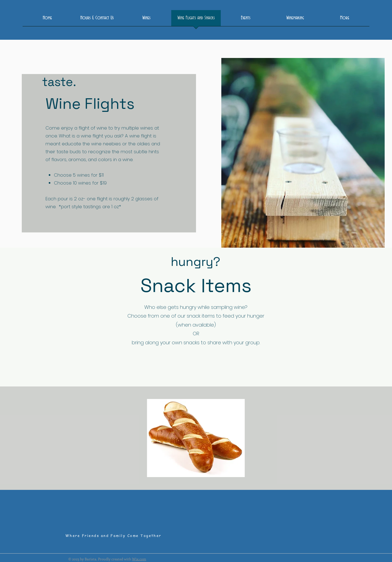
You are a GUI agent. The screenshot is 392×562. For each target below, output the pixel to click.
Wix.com (139, 559)
